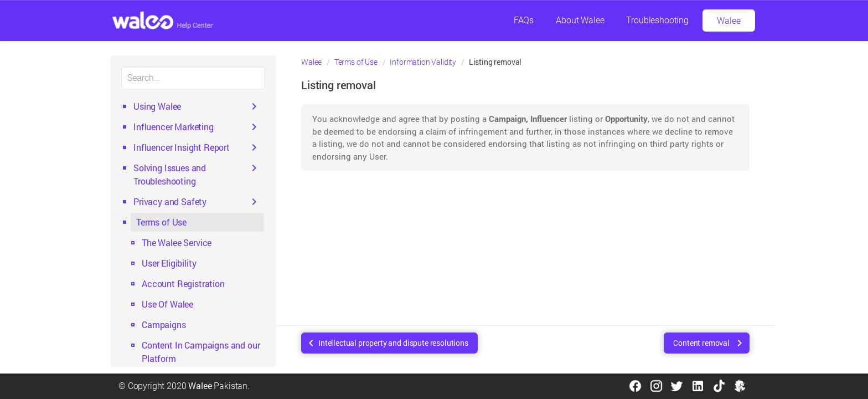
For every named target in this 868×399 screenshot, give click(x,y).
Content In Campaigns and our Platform (201, 352)
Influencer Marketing (174, 127)
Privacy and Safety (170, 201)
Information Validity (423, 62)
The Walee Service (177, 242)
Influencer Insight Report (182, 147)
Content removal (701, 343)
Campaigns (164, 324)
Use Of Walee (167, 304)
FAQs (524, 20)
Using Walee (157, 106)
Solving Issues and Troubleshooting (170, 174)
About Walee (580, 20)
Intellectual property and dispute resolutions (393, 343)
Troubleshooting (657, 20)
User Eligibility (169, 263)
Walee (728, 21)
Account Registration (183, 283)
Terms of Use (161, 222)
